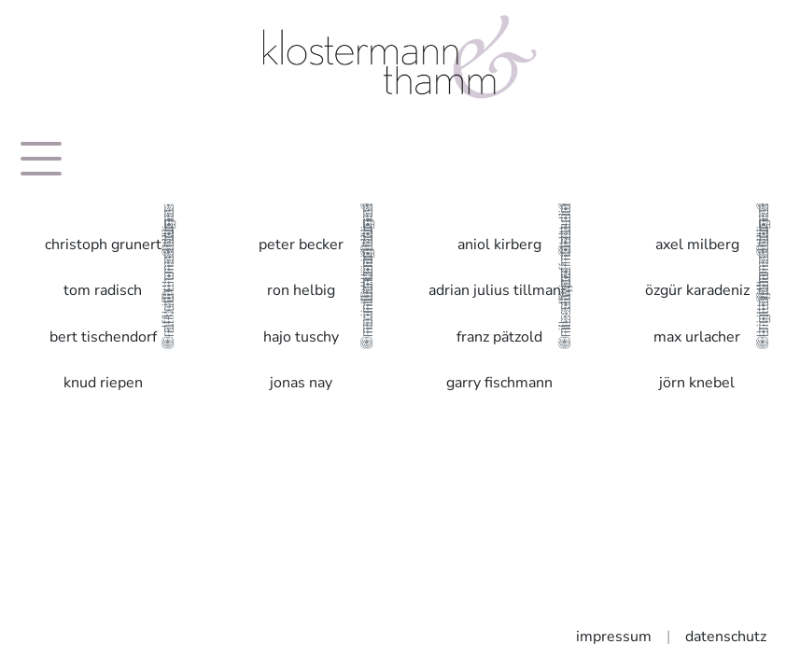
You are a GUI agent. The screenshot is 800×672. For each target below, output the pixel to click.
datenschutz (726, 637)
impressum (614, 637)
